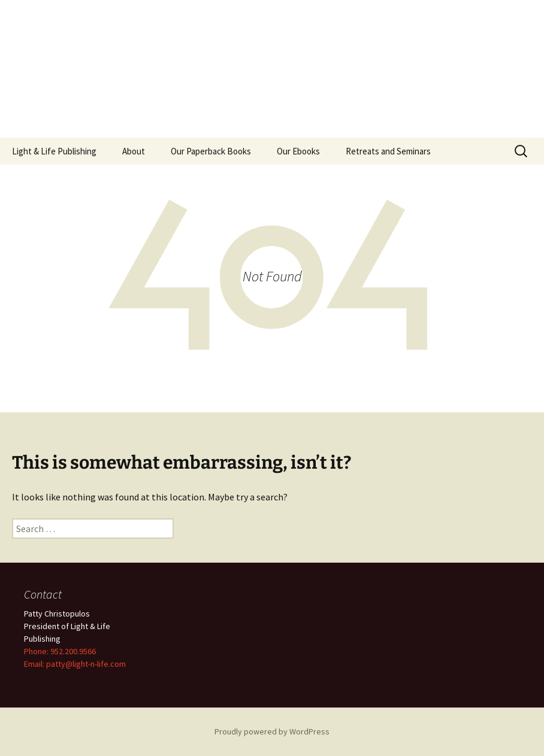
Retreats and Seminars (388, 151)
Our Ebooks (298, 151)
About (134, 151)
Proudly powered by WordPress (272, 731)
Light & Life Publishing (54, 151)
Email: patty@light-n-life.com (75, 664)
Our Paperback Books (211, 151)
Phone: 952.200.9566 (60, 651)
